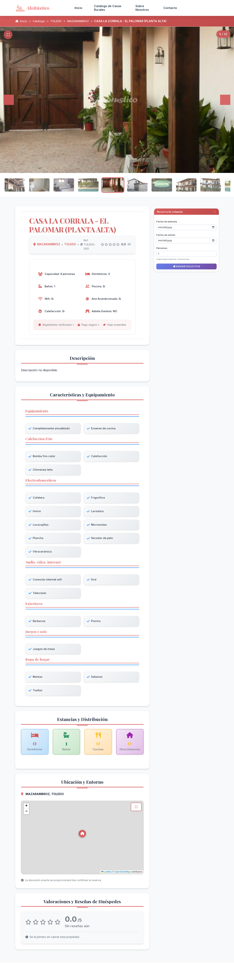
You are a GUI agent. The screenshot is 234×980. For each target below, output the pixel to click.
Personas (162, 245)
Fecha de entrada (167, 218)
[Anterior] (9, 100)
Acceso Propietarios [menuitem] (201, 8)
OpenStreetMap (122, 875)
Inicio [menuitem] (78, 8)
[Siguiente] (225, 100)
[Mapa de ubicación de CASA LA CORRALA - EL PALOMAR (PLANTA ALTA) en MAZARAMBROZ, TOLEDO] (82, 841)
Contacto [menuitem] (170, 8)
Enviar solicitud (186, 263)
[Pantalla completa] (8, 35)
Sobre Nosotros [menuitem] (142, 8)
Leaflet (106, 875)
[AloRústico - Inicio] (40, 8)
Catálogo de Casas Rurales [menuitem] (108, 8)
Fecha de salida (166, 232)
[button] (82, 837)
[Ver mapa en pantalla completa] (136, 810)
